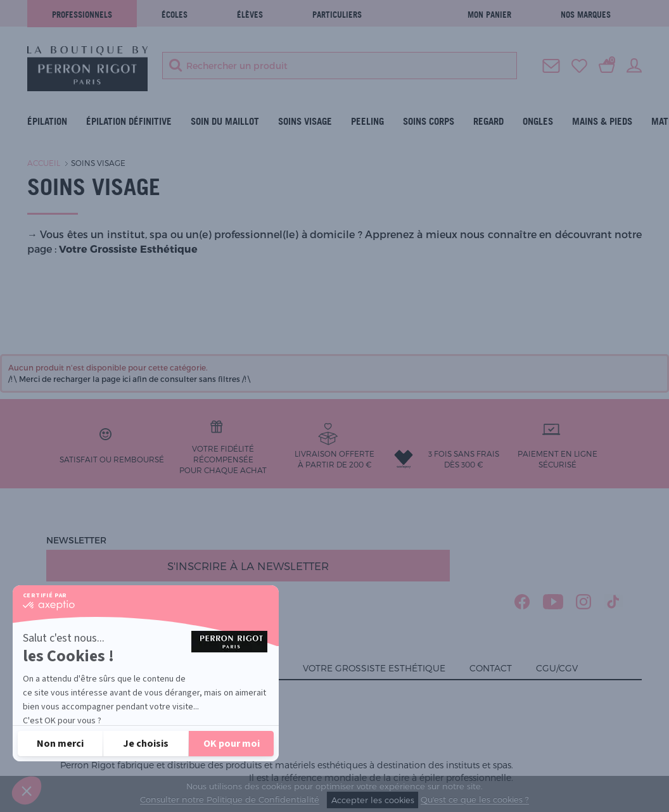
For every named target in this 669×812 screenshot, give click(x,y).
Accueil (44, 163)
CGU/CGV (557, 668)
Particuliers (337, 15)
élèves (250, 15)
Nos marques (586, 15)
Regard (488, 121)
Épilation (47, 121)
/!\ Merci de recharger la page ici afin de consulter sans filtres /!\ (130, 379)
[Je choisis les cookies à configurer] (146, 744)
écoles (175, 15)
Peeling (367, 121)
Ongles (538, 121)
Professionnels (82, 15)
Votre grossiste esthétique (374, 668)
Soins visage (305, 121)
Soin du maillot (225, 121)
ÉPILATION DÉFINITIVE (129, 121)
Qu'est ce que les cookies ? (475, 800)
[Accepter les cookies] (231, 744)
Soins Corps (429, 121)
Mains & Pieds (602, 121)
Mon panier (489, 15)
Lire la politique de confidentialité (95, 709)
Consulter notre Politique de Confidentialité (230, 800)
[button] (27, 790)
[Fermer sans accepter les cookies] (60, 744)
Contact (491, 668)
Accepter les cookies (373, 800)
